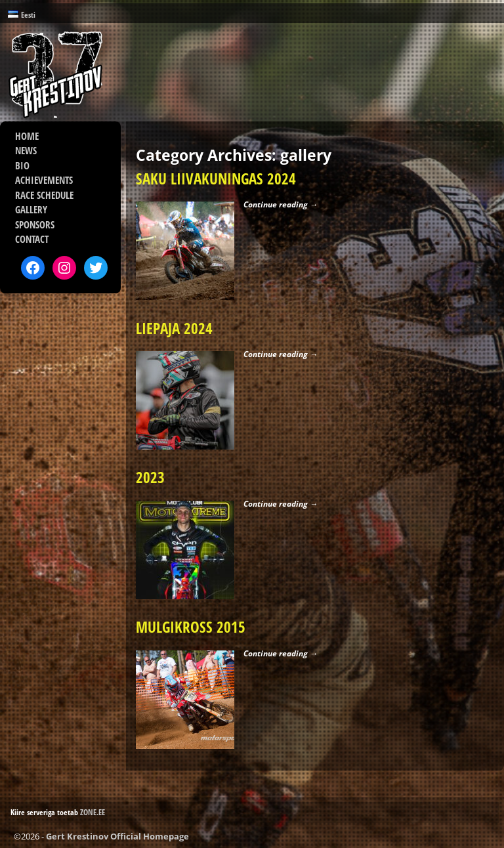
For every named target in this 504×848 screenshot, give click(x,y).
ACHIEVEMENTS (44, 180)
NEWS (26, 150)
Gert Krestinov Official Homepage (117, 836)
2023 (150, 477)
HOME (27, 136)
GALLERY (31, 209)
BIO (22, 165)
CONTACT (32, 239)
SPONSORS (35, 224)
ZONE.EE (93, 812)
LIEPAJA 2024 (174, 329)
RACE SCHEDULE (44, 195)
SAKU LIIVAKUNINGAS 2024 (216, 179)
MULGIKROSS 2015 (191, 627)
